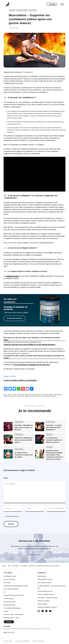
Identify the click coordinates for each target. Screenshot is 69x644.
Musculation (12, 10)
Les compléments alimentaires (12, 608)
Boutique (9, 622)
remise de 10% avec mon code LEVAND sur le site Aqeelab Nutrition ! (30, 345)
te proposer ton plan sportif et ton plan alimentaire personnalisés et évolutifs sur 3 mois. (34, 357)
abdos (26, 395)
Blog (9, 566)
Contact (6, 611)
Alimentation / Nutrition (22, 10)
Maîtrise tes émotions (44, 601)
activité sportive (21, 396)
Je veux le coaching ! (9, 579)
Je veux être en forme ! (15, 318)
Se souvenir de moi (12, 516)
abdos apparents (33, 395)
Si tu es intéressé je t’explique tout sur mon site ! (32, 365)
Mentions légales (8, 641)
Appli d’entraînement (9, 605)
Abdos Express (42, 576)
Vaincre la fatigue (42, 604)
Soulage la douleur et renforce (15, 308)
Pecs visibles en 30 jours (44, 583)
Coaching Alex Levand (10, 576)
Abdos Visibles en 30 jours (45, 579)
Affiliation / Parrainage (38, 641)
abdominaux (21, 395)
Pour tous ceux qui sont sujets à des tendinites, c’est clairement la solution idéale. (32, 339)
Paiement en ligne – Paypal (11, 618)
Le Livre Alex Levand (9, 602)
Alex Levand (7, 583)
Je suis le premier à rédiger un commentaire (20, 380)
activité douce (12, 396)
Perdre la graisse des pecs (45, 591)
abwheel (6, 396)
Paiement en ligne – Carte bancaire (13, 614)
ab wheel (14, 395)
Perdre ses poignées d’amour (46, 594)
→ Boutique (52, 4)
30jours (9, 395)
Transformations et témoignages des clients (16, 586)
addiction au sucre (39, 396)
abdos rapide (41, 395)
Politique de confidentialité (22, 641)
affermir (53, 396)
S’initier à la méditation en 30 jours (47, 607)
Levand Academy (8, 599)
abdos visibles (58, 395)
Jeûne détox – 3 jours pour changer (47, 598)
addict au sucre (29, 396)
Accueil (4, 566)
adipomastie (48, 396)
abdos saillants (50, 395)
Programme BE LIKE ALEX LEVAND (14, 595)
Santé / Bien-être (33, 10)
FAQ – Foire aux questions (11, 589)
